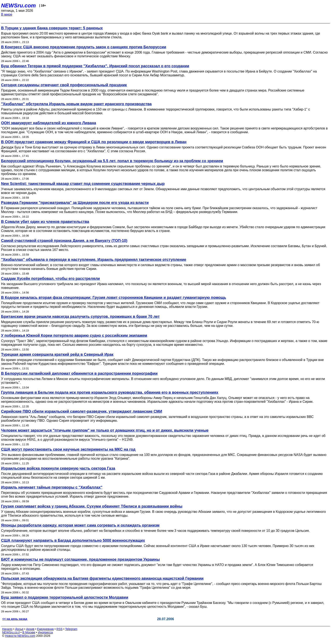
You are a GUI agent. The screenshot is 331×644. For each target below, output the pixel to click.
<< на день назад (15, 619)
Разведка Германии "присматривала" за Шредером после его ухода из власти (75, 203)
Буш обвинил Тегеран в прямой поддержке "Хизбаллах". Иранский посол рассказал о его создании (95, 66)
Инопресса (45, 632)
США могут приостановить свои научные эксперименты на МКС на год (68, 449)
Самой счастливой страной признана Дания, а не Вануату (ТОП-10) (64, 241)
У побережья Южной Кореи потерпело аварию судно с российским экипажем (74, 335)
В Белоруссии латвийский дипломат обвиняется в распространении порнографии (79, 373)
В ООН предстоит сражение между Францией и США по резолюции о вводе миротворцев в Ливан (94, 142)
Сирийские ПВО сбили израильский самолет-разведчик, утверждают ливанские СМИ (82, 411)
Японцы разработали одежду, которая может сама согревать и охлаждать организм (80, 525)
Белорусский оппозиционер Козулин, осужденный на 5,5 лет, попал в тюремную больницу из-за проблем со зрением (112, 161)
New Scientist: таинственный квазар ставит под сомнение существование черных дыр (83, 184)
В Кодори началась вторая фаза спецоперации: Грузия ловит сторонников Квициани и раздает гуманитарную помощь (114, 298)
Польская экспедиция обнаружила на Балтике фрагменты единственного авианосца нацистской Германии (102, 578)
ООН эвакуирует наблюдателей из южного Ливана (49, 123)
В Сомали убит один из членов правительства (45, 222)
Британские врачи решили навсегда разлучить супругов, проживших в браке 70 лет (80, 317)
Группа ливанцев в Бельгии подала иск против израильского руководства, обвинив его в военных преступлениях (110, 392)
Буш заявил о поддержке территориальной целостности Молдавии (65, 597)
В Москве (29, 632)
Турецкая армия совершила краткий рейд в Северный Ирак (57, 354)
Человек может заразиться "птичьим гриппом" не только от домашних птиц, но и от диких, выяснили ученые (105, 430)
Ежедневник (45, 629)
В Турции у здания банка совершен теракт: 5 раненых (52, 28)
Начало (7, 629)
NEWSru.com (18, 5)
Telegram (71, 629)
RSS (59, 629)
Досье (19, 629)
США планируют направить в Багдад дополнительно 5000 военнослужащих (73, 540)
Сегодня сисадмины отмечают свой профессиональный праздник (64, 85)
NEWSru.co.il (11, 632)
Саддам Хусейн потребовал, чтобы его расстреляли (50, 279)
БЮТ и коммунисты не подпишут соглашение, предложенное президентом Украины (80, 559)
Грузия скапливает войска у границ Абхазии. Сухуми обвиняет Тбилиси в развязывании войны (92, 506)
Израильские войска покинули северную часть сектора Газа (58, 468)
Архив (30, 629)
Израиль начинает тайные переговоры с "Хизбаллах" (52, 487)
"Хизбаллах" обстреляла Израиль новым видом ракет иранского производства (76, 104)
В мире (7, 14)
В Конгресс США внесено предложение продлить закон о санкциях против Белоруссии (84, 47)
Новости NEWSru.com (20, 636)
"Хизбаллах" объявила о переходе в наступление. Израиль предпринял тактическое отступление (94, 260)
